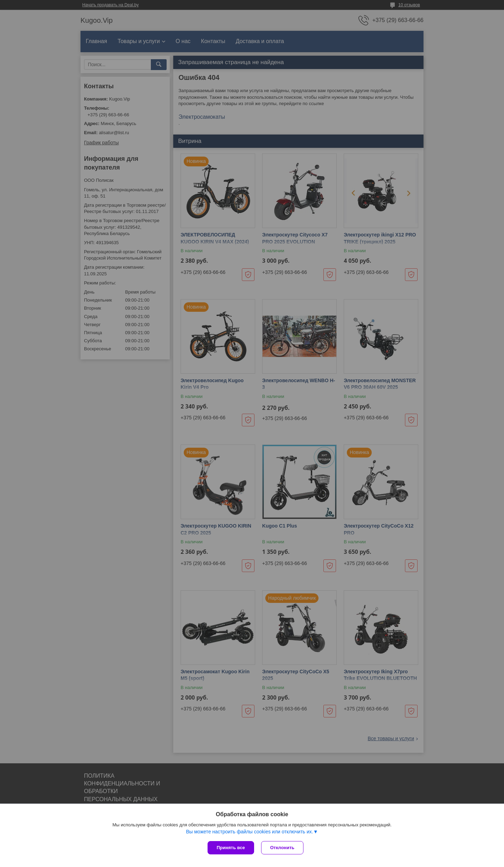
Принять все (231, 848)
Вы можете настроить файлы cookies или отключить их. (249, 832)
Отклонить (282, 848)
